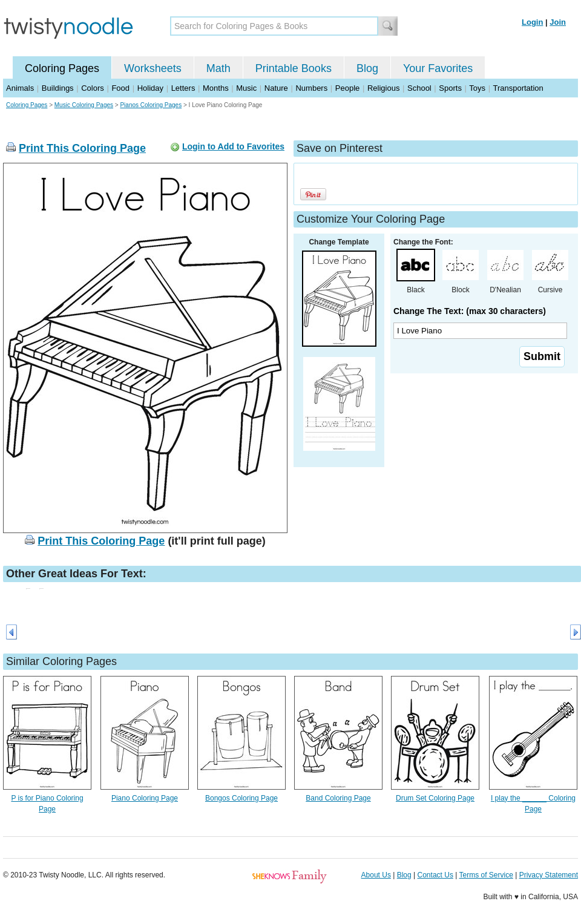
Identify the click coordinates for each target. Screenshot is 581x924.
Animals (20, 88)
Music (246, 88)
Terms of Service (486, 875)
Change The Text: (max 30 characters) (470, 311)
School (419, 88)
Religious (383, 88)
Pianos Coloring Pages (151, 105)
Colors (93, 88)
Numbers (311, 88)
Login (532, 22)
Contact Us (435, 875)
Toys (477, 88)
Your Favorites (438, 68)
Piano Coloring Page (145, 798)
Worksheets (153, 68)
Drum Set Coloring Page (435, 798)
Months (216, 88)
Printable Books (294, 68)
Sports (450, 88)
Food (120, 88)
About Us (376, 875)
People (347, 88)
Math (218, 68)
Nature (276, 88)
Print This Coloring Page (82, 148)
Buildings (58, 88)
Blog (367, 68)
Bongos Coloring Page (241, 798)
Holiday (150, 88)
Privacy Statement (549, 875)
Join (558, 22)
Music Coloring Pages (84, 105)
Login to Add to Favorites (233, 146)
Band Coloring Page (338, 798)
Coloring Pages (62, 68)
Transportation (518, 88)
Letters (183, 88)
